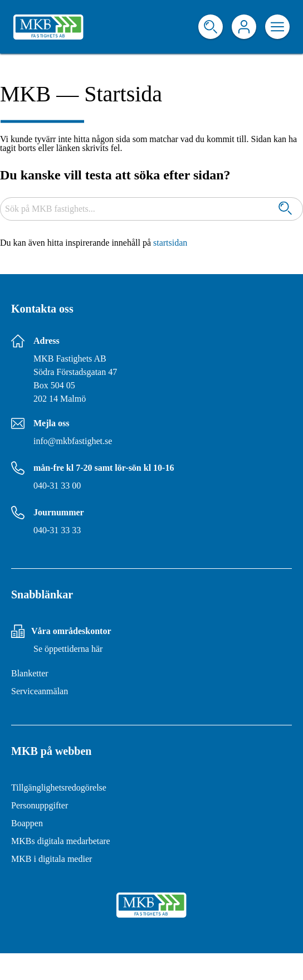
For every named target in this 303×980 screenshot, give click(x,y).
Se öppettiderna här (68, 649)
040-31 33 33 (57, 530)
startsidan (170, 243)
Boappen (27, 823)
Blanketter (30, 673)
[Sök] (285, 209)
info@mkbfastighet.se (73, 441)
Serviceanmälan (40, 691)
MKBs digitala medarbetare (61, 841)
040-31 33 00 (57, 486)
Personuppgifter (40, 805)
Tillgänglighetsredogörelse (59, 788)
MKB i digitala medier (52, 859)
